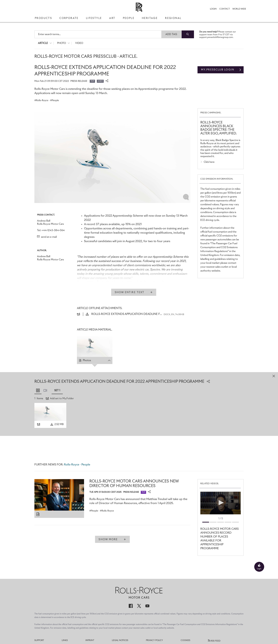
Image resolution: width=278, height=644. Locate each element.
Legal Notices (120, 640)
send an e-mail (47, 237)
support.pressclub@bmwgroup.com (216, 37)
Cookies (185, 640)
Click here (209, 162)
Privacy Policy (154, 640)
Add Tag (171, 34)
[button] (221, 503)
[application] (221, 503)
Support (39, 640)
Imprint (90, 640)
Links (65, 640)
